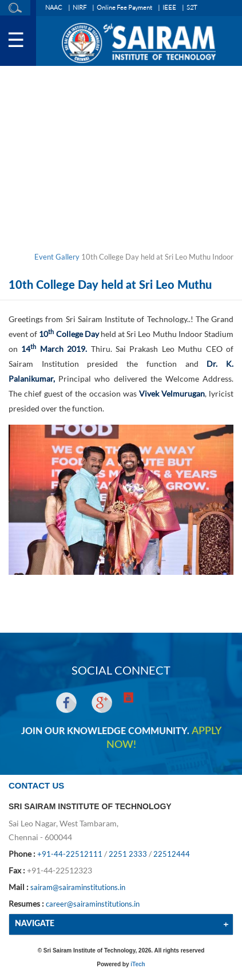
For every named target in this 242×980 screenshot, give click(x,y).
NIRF (80, 7)
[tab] (121, 924)
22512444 (172, 854)
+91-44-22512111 (70, 854)
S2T (192, 7)
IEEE (169, 7)
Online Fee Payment (124, 7)
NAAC (54, 7)
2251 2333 (128, 854)
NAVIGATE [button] (35, 924)
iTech (138, 964)
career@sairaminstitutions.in (93, 904)
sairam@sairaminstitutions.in (78, 887)
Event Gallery (57, 257)
